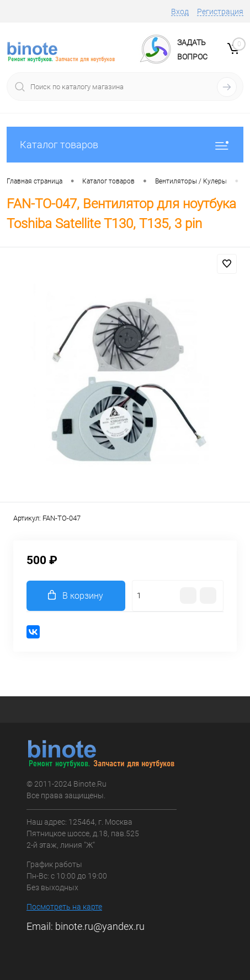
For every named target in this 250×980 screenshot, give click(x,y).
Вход (180, 12)
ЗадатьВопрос (192, 50)
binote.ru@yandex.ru (100, 926)
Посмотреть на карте (64, 907)
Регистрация (220, 12)
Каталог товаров (125, 145)
